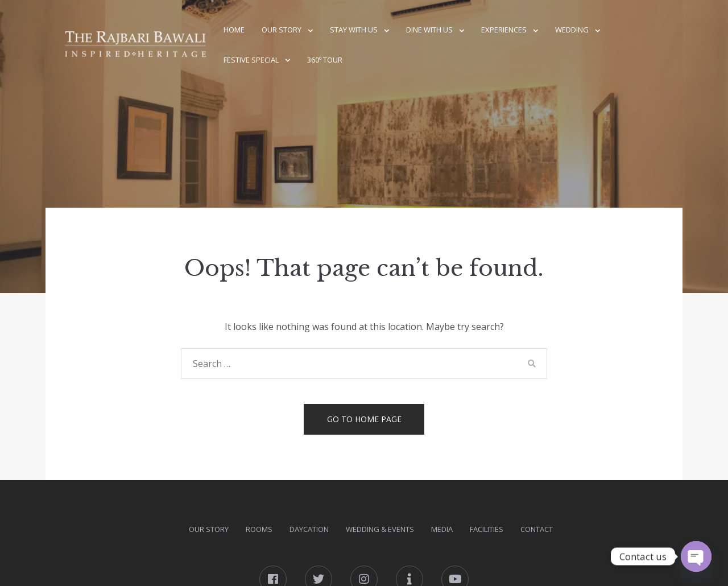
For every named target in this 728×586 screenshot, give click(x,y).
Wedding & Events (380, 529)
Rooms (259, 529)
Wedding (572, 30)
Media (442, 529)
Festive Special (251, 60)
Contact (537, 529)
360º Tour (325, 60)
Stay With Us (354, 30)
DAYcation (309, 529)
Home (234, 30)
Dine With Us (429, 30)
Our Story (282, 30)
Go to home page (364, 419)
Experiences (504, 30)
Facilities (487, 529)
